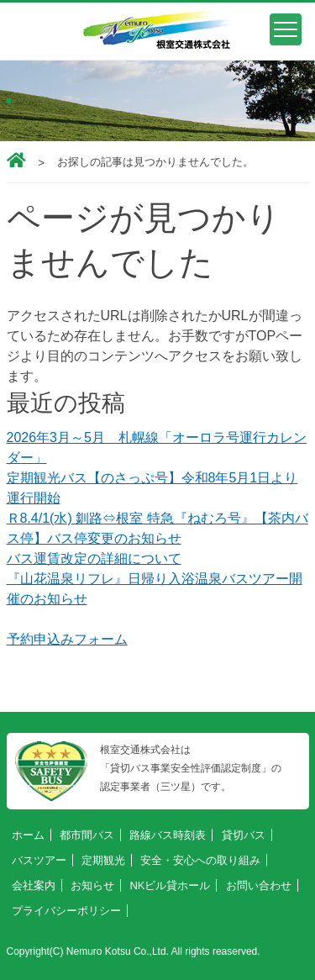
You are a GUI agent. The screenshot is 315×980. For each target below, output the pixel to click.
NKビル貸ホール (170, 885)
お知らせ (92, 885)
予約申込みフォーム (67, 639)
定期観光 (103, 860)
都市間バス (87, 835)
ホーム (28, 835)
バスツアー (39, 860)
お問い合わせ (259, 885)
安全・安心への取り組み (200, 860)
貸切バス (244, 835)
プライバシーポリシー (66, 911)
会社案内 (34, 885)
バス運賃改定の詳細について (94, 558)
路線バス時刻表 (168, 835)
